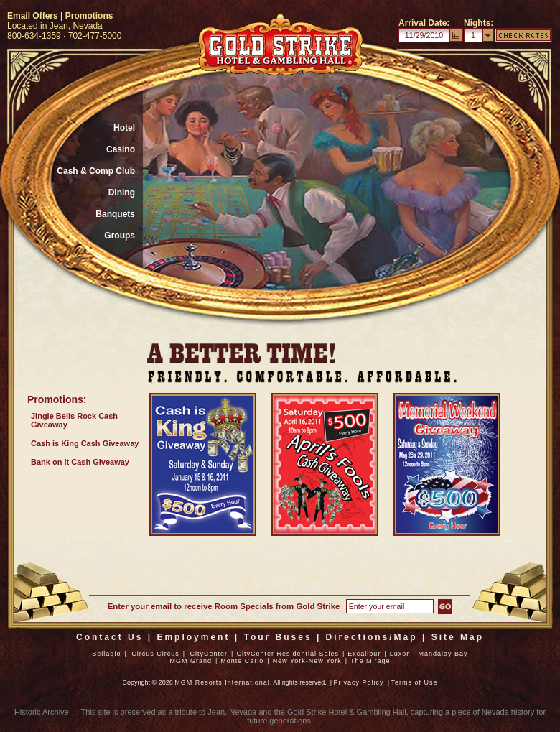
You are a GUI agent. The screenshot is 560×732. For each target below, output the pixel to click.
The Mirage (370, 661)
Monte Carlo (242, 661)
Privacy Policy (359, 682)
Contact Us (109, 637)
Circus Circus (155, 654)
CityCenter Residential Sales (288, 654)
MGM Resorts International (222, 682)
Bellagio (106, 654)
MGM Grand (191, 661)
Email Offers (33, 16)
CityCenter (209, 654)
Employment (193, 637)
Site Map (458, 637)
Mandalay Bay (443, 654)
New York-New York (307, 661)
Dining (122, 193)
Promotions (89, 16)
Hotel (124, 128)
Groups (120, 236)
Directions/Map (372, 637)
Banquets (115, 214)
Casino (121, 149)
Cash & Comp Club (96, 171)
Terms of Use (414, 682)
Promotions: (57, 399)
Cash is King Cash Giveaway (85, 443)
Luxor (400, 654)
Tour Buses (277, 637)
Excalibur (364, 654)
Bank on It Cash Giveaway (80, 462)
